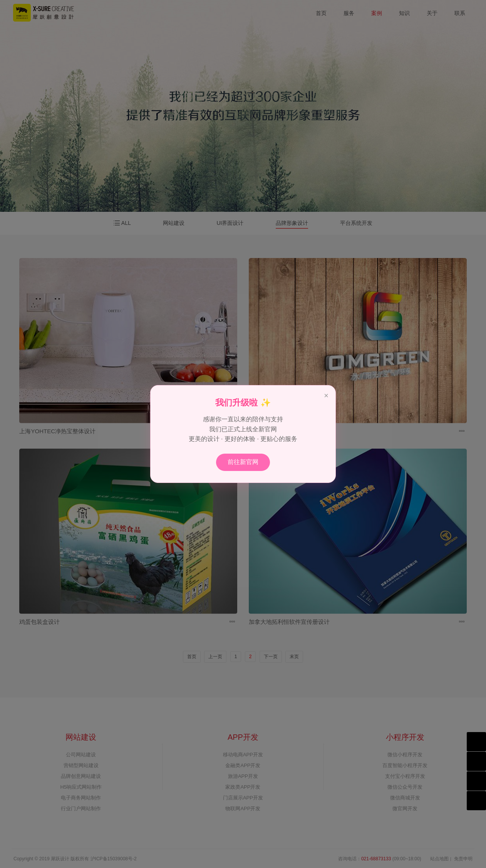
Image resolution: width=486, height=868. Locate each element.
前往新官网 (243, 462)
